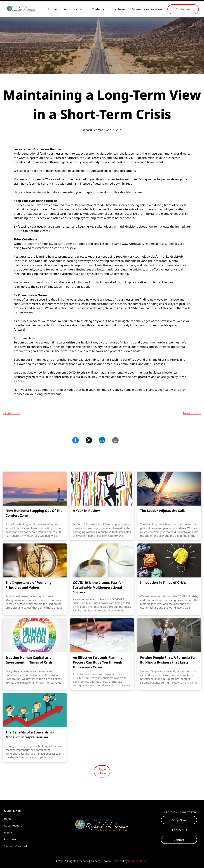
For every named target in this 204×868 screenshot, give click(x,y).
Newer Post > (192, 413)
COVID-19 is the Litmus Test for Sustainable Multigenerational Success (98, 587)
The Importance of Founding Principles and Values (29, 585)
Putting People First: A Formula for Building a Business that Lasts (168, 660)
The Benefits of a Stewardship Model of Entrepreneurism (30, 735)
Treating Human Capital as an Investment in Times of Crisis (30, 660)
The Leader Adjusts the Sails (163, 511)
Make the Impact (138, 861)
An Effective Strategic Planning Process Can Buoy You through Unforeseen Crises (98, 662)
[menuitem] (53, 9)
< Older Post (11, 413)
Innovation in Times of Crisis (163, 582)
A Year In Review (86, 511)
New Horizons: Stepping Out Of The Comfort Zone (34, 513)
